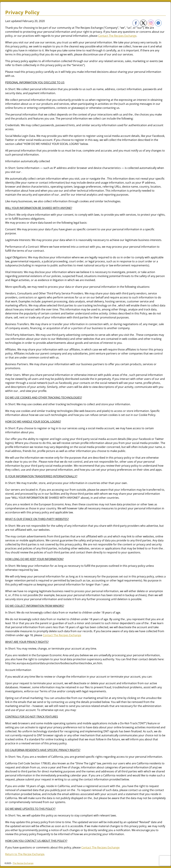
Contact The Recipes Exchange (117, 36)
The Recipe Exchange (23, 863)
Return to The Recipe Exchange (25, 854)
